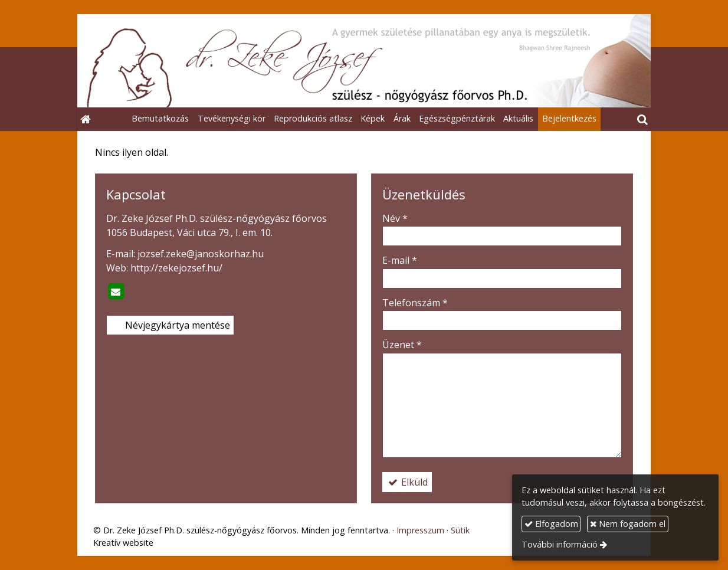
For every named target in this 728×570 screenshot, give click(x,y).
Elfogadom (551, 524)
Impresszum (420, 530)
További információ (560, 544)
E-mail (400, 260)
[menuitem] (160, 119)
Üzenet (402, 345)
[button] (642, 119)
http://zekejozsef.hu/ (176, 268)
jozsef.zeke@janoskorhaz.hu (201, 254)
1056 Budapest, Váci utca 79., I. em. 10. (189, 232)
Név (395, 218)
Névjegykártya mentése (170, 325)
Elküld (407, 482)
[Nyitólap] (364, 61)
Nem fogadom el (628, 524)
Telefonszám (415, 303)
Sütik (460, 530)
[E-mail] (116, 291)
